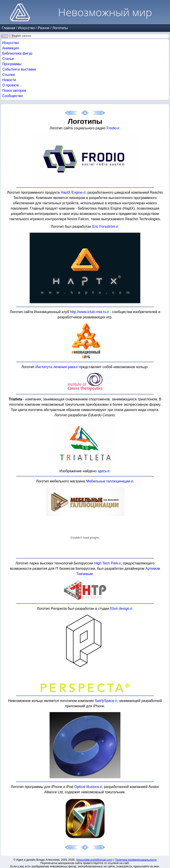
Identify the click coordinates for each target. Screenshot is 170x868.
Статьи (8, 59)
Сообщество (13, 96)
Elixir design (120, 609)
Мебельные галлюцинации (108, 481)
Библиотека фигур (17, 53)
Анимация (11, 48)
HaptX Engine (72, 192)
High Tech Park (106, 563)
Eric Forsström (104, 227)
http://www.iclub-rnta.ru (88, 312)
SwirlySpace (104, 701)
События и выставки (19, 69)
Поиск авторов (14, 91)
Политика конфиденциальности (136, 860)
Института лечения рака (55, 367)
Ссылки (8, 75)
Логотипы (60, 28)
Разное (44, 28)
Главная (9, 28)
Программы (12, 64)
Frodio (111, 128)
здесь (102, 471)
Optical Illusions (87, 787)
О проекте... (12, 85)
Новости (9, 80)
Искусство (26, 28)
